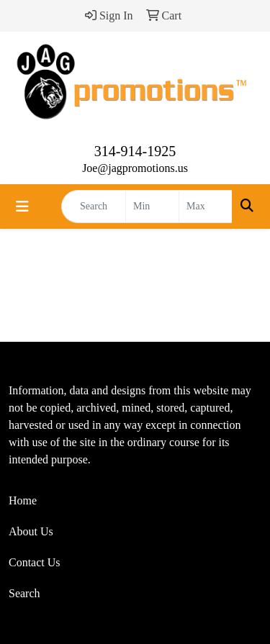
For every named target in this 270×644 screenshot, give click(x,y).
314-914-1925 (135, 151)
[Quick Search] (94, 207)
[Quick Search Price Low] (152, 207)
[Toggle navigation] (22, 207)
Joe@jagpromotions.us (135, 168)
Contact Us (35, 562)
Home (23, 500)
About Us (31, 531)
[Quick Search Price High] (206, 207)
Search (24, 593)
